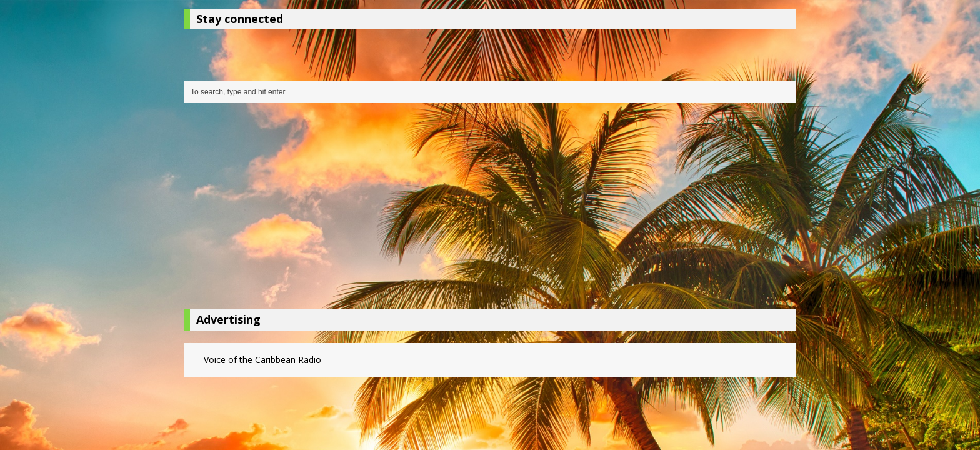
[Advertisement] (490, 209)
